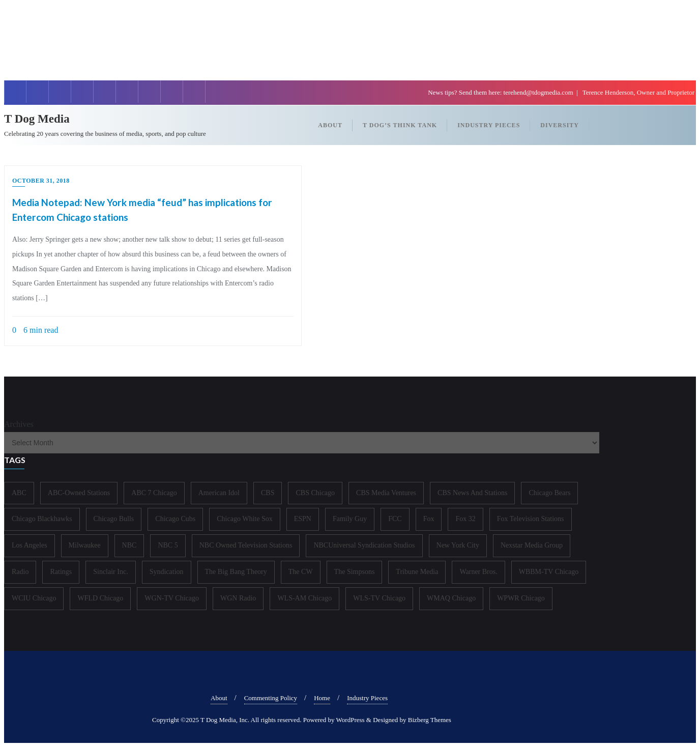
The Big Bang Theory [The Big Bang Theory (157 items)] (236, 572)
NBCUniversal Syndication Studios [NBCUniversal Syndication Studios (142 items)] (364, 545)
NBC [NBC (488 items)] (129, 545)
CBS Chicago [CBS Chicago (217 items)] (315, 493)
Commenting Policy (271, 698)
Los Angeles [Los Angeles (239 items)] (30, 545)
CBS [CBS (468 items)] (268, 493)
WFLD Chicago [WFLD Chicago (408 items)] (100, 598)
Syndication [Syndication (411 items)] (167, 572)
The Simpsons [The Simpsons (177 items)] (355, 572)
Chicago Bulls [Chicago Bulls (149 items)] (114, 519)
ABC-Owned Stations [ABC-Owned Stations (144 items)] (79, 493)
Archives (19, 424)
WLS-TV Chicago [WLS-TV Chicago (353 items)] (379, 598)
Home (322, 698)
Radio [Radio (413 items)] (20, 572)
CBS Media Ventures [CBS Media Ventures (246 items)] (386, 493)
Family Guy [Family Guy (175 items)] (350, 519)
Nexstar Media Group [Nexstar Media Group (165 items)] (532, 545)
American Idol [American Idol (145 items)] (219, 493)
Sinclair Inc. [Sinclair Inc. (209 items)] (110, 572)
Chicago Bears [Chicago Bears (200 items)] (549, 493)
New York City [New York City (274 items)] (458, 545)
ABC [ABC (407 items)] (19, 493)
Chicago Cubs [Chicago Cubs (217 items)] (175, 519)
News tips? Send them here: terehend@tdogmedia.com (501, 92)
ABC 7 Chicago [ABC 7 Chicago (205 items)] (154, 493)
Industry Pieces (367, 698)
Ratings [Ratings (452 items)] (61, 572)
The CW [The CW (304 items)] (301, 572)
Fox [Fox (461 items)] (429, 519)
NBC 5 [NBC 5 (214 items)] (168, 545)
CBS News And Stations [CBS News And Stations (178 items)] (472, 493)
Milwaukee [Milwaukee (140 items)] (85, 545)
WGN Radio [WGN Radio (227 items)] (238, 598)
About (219, 698)
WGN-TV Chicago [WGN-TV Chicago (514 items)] (172, 598)
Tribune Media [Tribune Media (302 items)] (417, 572)
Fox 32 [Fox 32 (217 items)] (465, 519)
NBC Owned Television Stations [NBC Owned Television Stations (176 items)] (246, 545)
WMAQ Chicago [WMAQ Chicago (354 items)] (451, 598)
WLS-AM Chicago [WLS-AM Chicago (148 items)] (304, 598)
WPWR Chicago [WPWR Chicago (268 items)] (521, 598)
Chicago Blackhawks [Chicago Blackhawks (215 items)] (42, 519)
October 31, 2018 (41, 181)
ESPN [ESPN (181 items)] (303, 519)
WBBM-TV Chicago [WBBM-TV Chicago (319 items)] (549, 572)
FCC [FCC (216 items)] (395, 519)
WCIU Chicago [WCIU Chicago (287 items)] (34, 598)
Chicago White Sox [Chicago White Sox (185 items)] (244, 519)
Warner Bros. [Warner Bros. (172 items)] (478, 572)
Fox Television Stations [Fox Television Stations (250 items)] (531, 519)
